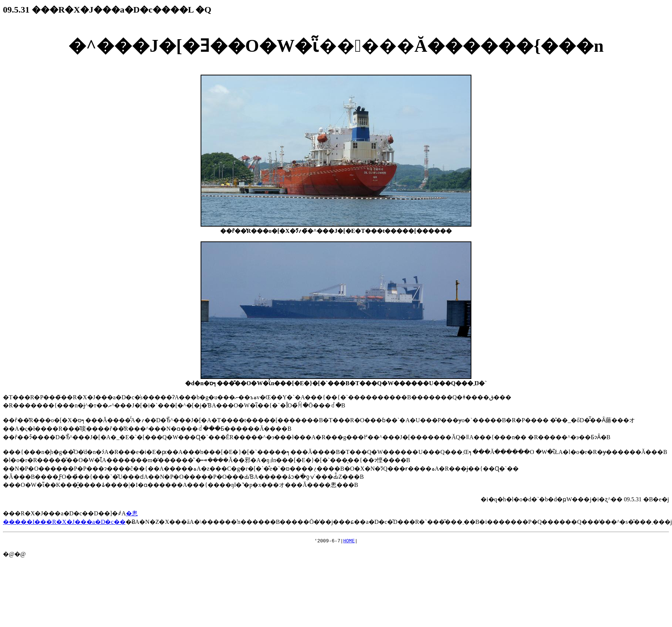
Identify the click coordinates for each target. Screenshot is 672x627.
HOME (349, 542)
